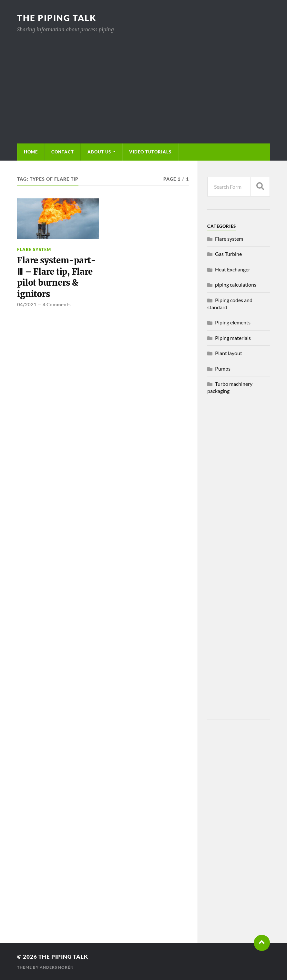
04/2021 (27, 304)
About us (99, 152)
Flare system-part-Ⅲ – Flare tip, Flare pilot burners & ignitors (56, 277)
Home (31, 152)
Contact (63, 152)
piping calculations (236, 285)
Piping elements (233, 322)
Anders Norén (57, 967)
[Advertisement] (144, 82)
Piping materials (233, 338)
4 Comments (57, 304)
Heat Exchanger (233, 269)
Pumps (223, 369)
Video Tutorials (150, 152)
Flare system (34, 249)
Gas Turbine (228, 254)
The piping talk (57, 18)
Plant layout (229, 353)
